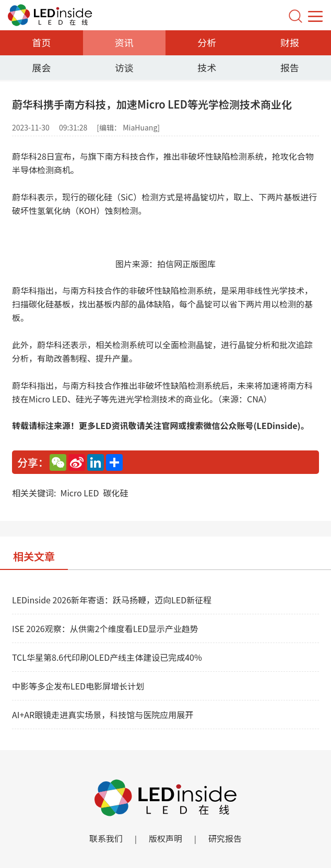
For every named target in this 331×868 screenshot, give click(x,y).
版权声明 (165, 838)
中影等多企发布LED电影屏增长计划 (78, 686)
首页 (41, 42)
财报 (290, 42)
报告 (290, 67)
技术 (207, 67)
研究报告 (225, 838)
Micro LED (79, 493)
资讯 (124, 42)
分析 (207, 42)
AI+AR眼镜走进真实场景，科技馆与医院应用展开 (103, 715)
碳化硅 (115, 493)
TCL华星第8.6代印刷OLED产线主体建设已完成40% (107, 657)
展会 (41, 67)
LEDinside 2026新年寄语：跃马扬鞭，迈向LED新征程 (112, 600)
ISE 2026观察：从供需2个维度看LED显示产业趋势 (105, 628)
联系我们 (106, 838)
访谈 (124, 67)
